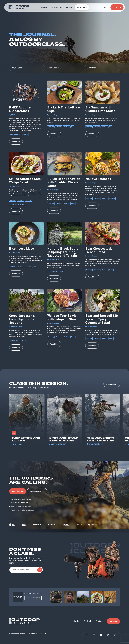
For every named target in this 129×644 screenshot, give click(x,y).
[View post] (56, 597)
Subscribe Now (18, 491)
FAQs (77, 621)
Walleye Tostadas (98, 179)
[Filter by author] (102, 68)
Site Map (44, 633)
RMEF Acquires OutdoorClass (20, 110)
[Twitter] (108, 635)
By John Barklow (53, 260)
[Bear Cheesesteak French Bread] (103, 233)
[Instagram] (94, 635)
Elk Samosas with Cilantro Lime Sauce (100, 110)
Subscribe (117, 8)
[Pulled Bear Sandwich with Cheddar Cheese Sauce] (65, 164)
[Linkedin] (115, 635)
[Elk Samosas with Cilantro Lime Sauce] (103, 92)
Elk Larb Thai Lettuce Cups (64, 110)
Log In (105, 8)
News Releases (15, 135)
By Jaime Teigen (53, 115)
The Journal (82, 7)
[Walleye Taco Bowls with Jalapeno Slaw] (65, 301)
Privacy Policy (33, 633)
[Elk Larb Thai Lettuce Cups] (65, 92)
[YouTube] (101, 635)
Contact (87, 621)
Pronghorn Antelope (17, 204)
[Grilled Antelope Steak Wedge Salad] (26, 164)
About (44, 7)
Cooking (51, 127)
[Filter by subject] (27, 68)
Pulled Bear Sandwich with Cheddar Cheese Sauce (64, 183)
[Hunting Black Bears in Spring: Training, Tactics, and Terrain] (65, 233)
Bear (73, 204)
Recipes (66, 127)
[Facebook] (87, 635)
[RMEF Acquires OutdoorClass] (26, 92)
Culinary (59, 127)
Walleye (112, 199)
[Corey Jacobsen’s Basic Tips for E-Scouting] (26, 301)
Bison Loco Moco (22, 249)
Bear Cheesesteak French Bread (99, 251)
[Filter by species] (65, 68)
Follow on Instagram (33, 598)
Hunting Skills (53, 271)
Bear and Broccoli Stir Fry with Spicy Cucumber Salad (102, 320)
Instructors (56, 7)
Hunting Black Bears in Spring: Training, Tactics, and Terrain (63, 252)
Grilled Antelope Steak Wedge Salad (26, 181)
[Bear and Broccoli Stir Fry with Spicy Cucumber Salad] (103, 301)
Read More (16, 142)
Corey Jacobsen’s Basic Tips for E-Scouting (22, 320)
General (25, 135)
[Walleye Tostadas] (103, 164)
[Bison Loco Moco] (26, 233)
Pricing (69, 7)
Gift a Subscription (37, 491)
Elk (72, 127)
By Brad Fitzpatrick (16, 327)
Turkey (24, 341)
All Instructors (112, 384)
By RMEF (12, 115)
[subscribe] (40, 570)
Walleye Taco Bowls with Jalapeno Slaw (62, 318)
